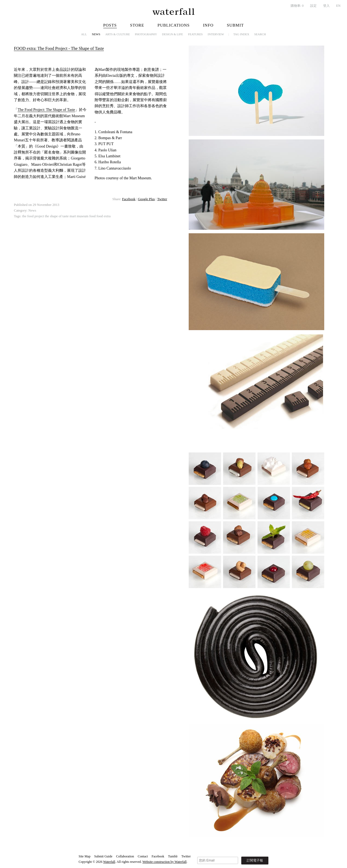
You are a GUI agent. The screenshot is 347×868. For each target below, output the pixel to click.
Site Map (85, 856)
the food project (33, 216)
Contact (143, 856)
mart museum (79, 216)
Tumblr (173, 856)
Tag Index (241, 34)
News (96, 34)
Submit (235, 25)
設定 (313, 6)
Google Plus (147, 199)
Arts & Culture (118, 34)
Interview (216, 34)
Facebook (129, 199)
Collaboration (125, 856)
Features (195, 34)
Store (137, 25)
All (84, 34)
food (92, 216)
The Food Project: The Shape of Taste (46, 110)
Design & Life (173, 34)
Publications (174, 25)
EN (338, 6)
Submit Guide (103, 856)
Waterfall (109, 862)
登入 (326, 6)
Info (208, 25)
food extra (104, 216)
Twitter (162, 199)
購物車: (297, 6)
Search (260, 34)
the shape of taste (57, 216)
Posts (110, 25)
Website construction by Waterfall (164, 862)
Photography (146, 34)
